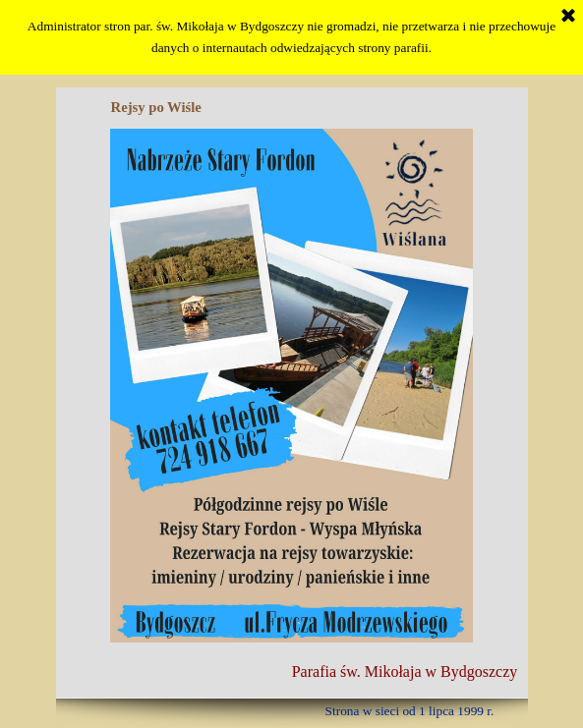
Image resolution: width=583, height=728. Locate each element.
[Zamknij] (568, 17)
